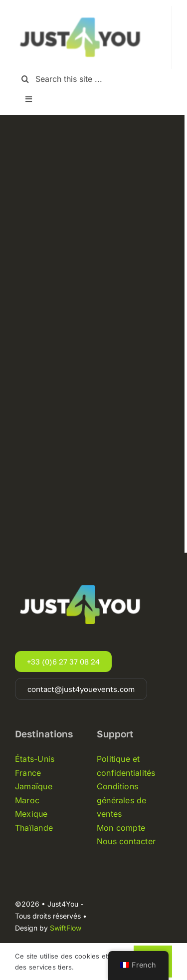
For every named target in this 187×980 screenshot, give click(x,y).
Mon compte (121, 828)
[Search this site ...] (93, 79)
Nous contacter (126, 841)
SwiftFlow (66, 928)
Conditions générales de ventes (122, 800)
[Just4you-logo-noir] (82, 10)
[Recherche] (25, 79)
